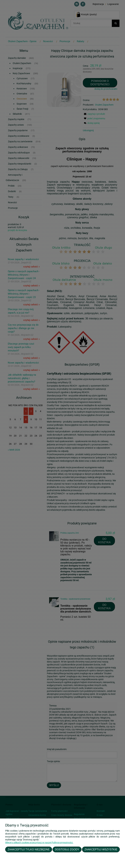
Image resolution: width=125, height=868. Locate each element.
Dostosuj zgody (67, 849)
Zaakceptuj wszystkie (101, 849)
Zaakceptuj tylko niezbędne (29, 849)
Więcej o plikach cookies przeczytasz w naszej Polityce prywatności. (39, 843)
